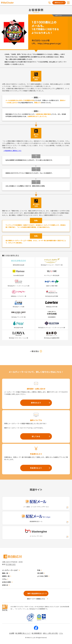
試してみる (36, 436)
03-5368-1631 (11, 564)
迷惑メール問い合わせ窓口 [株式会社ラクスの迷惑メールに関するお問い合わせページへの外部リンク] (50, 633)
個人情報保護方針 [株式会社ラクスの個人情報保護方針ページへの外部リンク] (37, 633)
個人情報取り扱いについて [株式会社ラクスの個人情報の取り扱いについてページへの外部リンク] (23, 633)
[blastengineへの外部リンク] (36, 533)
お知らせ (5, 585)
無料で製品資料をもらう (36, 593)
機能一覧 (5, 573)
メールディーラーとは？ (10, 570)
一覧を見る (34, 351)
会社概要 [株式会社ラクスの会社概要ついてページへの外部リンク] (12, 633)
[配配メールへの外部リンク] (36, 503)
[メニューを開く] (68, 3)
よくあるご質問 (43, 576)
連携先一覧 (6, 576)
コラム (4, 579)
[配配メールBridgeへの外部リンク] (36, 518)
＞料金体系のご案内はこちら (12, 151)
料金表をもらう (36, 468)
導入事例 (40, 573)
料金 (39, 570)
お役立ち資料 (7, 582)
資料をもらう (59, 3)
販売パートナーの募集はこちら (36, 599)
